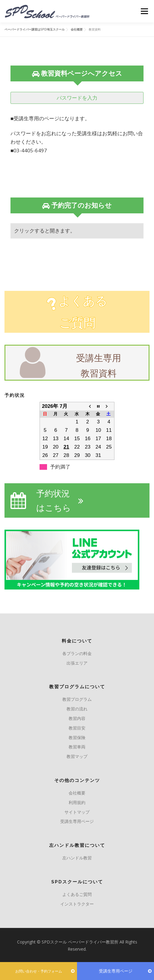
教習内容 (77, 718)
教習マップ (77, 756)
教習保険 (77, 737)
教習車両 (77, 747)
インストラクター (77, 904)
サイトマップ (77, 812)
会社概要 (77, 793)
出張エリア (77, 663)
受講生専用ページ (77, 821)
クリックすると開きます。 (45, 231)
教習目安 (77, 728)
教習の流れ (77, 709)
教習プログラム (77, 699)
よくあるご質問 (77, 894)
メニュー (144, 11)
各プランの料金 (77, 653)
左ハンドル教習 (77, 858)
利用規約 (77, 802)
